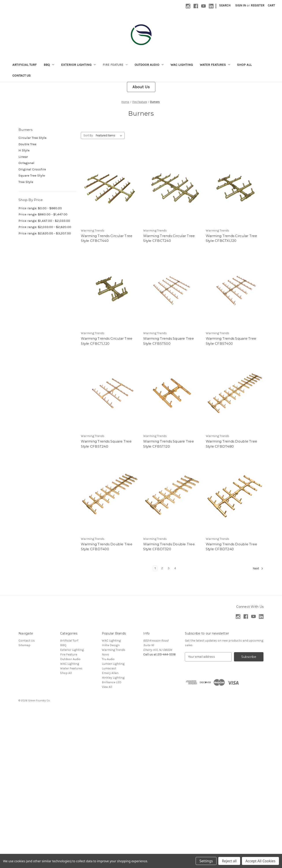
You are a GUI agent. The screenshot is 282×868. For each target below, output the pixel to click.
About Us (141, 87)
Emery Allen (110, 673)
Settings (206, 861)
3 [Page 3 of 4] (169, 568)
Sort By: (88, 135)
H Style (24, 150)
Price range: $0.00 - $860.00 (40, 208)
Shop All (244, 65)
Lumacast (109, 668)
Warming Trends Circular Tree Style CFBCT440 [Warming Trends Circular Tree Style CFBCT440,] (107, 238)
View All (107, 687)
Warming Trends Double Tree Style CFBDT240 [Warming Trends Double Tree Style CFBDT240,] (232, 547)
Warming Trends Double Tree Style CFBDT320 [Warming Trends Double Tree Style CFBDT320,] (169, 547)
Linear (23, 157)
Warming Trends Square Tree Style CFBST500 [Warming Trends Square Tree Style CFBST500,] (169, 341)
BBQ (49, 65)
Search (225, 5)
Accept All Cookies (260, 861)
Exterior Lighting (78, 65)
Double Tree (27, 144)
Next (258, 569)
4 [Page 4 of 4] (175, 568)
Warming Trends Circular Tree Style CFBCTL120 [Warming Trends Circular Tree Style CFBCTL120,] (107, 341)
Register (258, 5)
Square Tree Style (32, 175)
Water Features (215, 65)
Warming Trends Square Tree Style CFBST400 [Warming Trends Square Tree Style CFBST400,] (231, 341)
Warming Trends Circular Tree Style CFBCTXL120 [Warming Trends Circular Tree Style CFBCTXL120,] (232, 238)
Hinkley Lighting (113, 678)
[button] (141, 87)
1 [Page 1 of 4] (155, 568)
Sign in (241, 5)
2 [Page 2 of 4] (162, 568)
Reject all (229, 861)
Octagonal (26, 163)
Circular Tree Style (32, 138)
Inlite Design (111, 645)
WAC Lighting (182, 65)
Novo (105, 654)
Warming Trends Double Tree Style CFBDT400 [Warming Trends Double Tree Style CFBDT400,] (107, 547)
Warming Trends (114, 650)
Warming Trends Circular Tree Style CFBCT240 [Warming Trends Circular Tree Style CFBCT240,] (169, 238)
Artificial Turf (24, 65)
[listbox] (110, 136)
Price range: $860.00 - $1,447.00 (43, 214)
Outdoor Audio (149, 65)
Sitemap (24, 645)
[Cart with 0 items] (271, 5)
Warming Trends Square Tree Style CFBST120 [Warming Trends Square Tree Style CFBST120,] (169, 444)
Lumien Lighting (113, 664)
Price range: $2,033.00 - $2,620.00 (45, 227)
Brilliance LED (112, 682)
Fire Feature (115, 65)
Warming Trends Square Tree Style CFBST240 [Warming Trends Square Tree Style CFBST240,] (106, 444)
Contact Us (21, 75)
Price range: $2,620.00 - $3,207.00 (45, 233)
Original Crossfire (32, 169)
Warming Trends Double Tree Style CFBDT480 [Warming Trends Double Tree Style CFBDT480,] (232, 444)
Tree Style (26, 182)
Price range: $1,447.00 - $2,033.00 (44, 221)
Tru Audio (108, 659)
